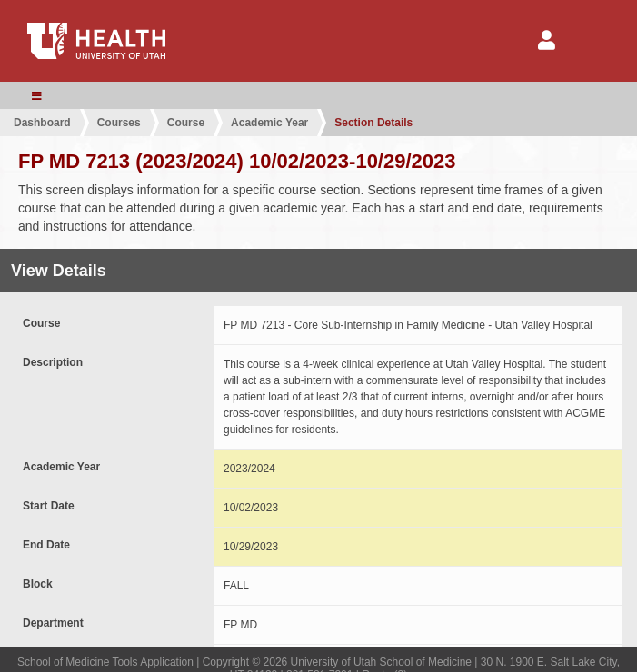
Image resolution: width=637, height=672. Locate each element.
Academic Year (269, 123)
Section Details (373, 123)
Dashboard (42, 123)
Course (186, 123)
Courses (119, 123)
